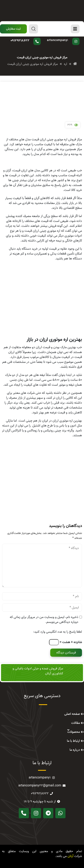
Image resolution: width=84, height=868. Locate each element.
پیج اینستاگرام (62, 38)
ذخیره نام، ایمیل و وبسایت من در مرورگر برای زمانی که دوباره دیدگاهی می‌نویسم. (44, 620)
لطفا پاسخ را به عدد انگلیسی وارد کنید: (58, 632)
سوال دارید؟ (29, 38)
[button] (13, 29)
